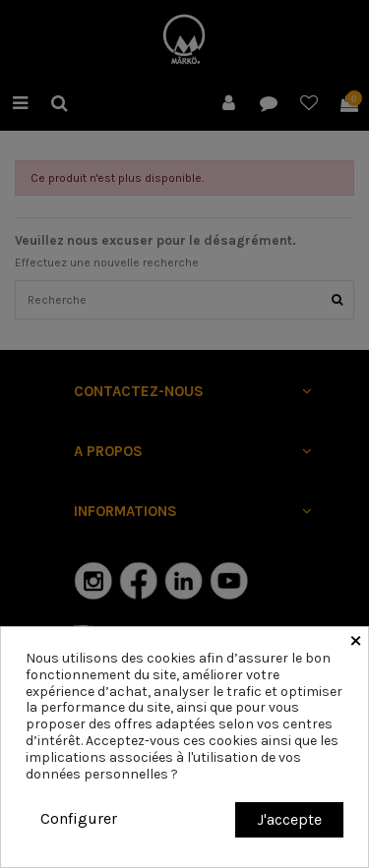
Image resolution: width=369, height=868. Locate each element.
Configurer (79, 818)
